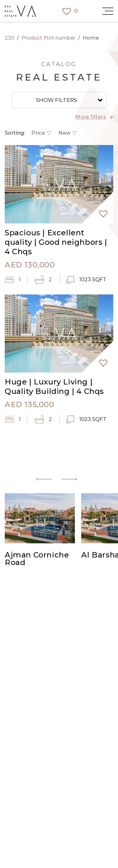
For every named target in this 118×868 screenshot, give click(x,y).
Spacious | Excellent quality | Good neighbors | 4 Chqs (56, 242)
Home (91, 38)
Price (38, 133)
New (65, 133)
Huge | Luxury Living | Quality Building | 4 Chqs (54, 386)
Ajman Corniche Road (37, 559)
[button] (101, 211)
